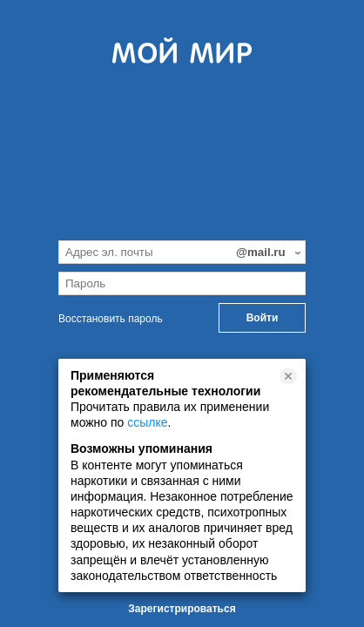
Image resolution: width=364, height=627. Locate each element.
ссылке (147, 422)
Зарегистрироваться (182, 609)
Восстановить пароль (111, 319)
